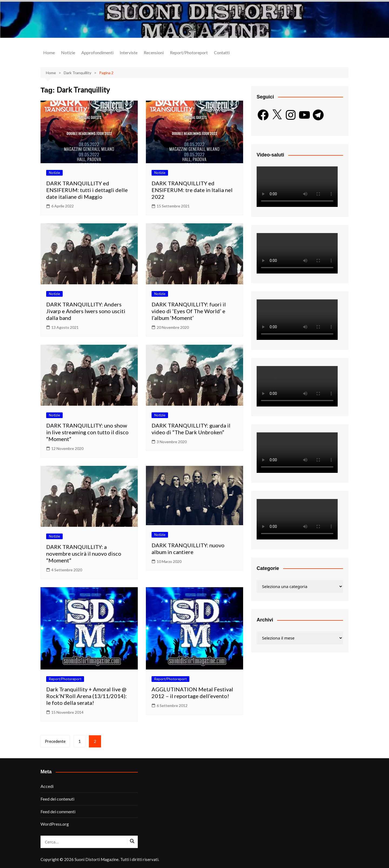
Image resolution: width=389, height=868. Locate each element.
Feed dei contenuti (57, 799)
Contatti (222, 52)
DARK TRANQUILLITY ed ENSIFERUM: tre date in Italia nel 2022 (192, 190)
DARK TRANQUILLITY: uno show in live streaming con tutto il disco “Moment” (87, 432)
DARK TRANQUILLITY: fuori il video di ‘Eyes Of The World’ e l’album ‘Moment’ (189, 311)
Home (49, 52)
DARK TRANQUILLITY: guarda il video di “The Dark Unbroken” (191, 429)
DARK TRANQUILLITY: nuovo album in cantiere (188, 549)
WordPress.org (55, 824)
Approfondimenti (97, 52)
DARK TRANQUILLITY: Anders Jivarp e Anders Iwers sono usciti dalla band (86, 311)
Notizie (68, 52)
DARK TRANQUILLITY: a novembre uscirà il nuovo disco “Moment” (84, 553)
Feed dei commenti (58, 811)
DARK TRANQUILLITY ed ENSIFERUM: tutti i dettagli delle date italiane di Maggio (87, 190)
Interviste (129, 52)
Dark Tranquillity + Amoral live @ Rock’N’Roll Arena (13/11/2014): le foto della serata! (86, 696)
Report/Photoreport (189, 52)
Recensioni (154, 52)
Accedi (47, 786)
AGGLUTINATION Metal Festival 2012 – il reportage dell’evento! (192, 693)
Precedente (55, 741)
